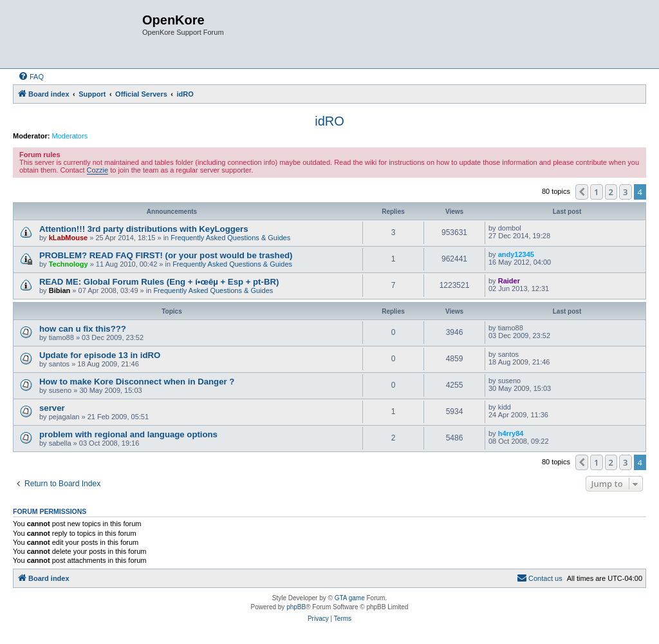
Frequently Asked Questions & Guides (230, 238)
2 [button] (611, 192)
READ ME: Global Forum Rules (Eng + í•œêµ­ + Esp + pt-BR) (159, 282)
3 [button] (625, 192)
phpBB (296, 607)
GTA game (350, 598)
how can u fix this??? (83, 329)
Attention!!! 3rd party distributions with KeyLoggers (144, 229)
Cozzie (98, 170)
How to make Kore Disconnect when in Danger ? (137, 382)
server (52, 408)
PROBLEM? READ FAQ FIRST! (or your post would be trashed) (166, 255)
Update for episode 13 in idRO (100, 355)
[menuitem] (31, 77)
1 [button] (596, 192)
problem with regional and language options (128, 434)
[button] (582, 192)
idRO (329, 121)
